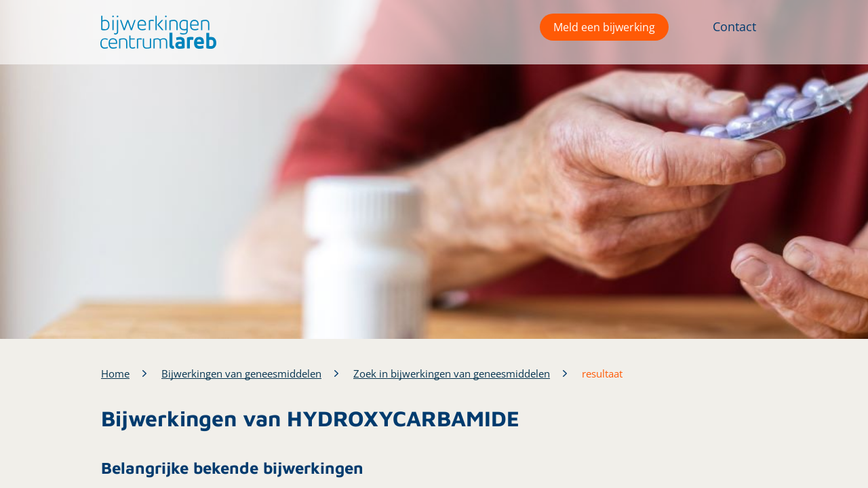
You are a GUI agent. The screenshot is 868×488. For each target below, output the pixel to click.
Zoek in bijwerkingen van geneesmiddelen (452, 373)
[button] (155, 32)
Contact (734, 26)
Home (115, 373)
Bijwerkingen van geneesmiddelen (241, 373)
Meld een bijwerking (604, 27)
